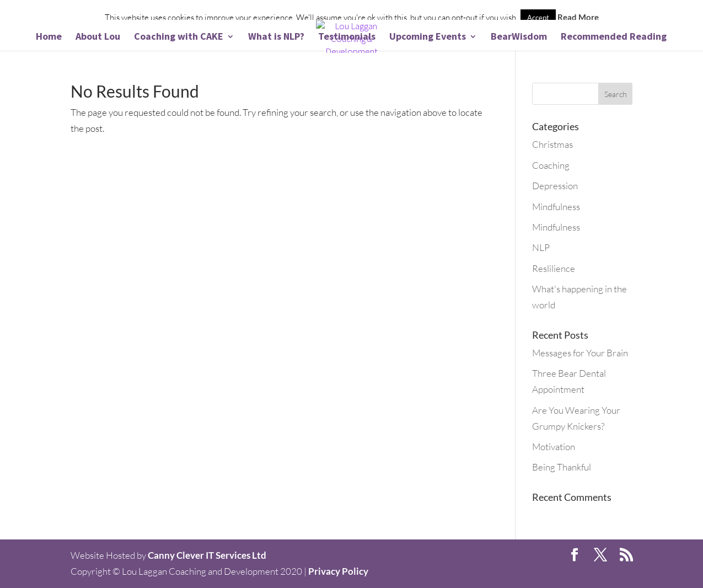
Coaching (551, 165)
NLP (541, 247)
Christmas (552, 144)
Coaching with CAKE (179, 38)
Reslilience (554, 268)
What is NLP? (276, 38)
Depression (555, 186)
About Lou (98, 38)
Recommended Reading (614, 38)
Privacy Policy (338, 571)
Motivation (554, 447)
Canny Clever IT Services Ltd (207, 555)
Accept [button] (538, 18)
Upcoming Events (428, 38)
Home (49, 38)
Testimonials (347, 38)
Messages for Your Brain (580, 353)
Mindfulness (556, 207)
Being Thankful (562, 467)
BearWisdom (519, 38)
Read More (578, 17)
